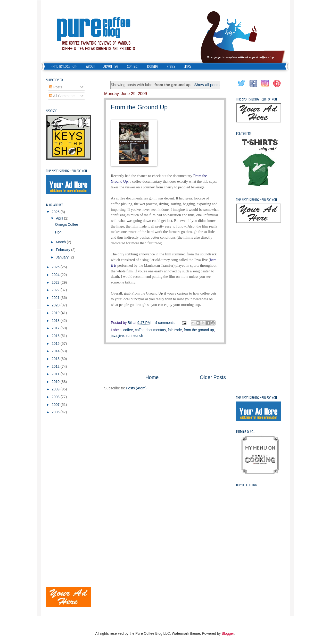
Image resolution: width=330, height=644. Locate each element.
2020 (56, 305)
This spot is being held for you (67, 171)
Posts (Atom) (136, 388)
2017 (56, 328)
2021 (56, 298)
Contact (133, 66)
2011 (56, 374)
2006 (56, 412)
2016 (56, 336)
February (64, 250)
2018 (56, 321)
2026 (56, 212)
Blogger (228, 634)
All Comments (62, 96)
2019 (56, 313)
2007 (56, 405)
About (90, 66)
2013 (56, 359)
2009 (56, 389)
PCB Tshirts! (244, 134)
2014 (56, 351)
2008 (56, 397)
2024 (56, 275)
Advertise (111, 66)
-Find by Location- (64, 66)
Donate (153, 66)
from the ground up (199, 330)
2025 (56, 267)
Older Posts (213, 377)
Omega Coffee (66, 225)
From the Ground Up (139, 107)
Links (187, 66)
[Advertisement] (165, 359)
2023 (56, 283)
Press (171, 66)
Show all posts (207, 85)
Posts (56, 87)
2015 (56, 344)
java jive (117, 336)
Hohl (59, 232)
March (61, 242)
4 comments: (166, 323)
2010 (56, 382)
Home (152, 377)
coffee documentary (150, 330)
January (63, 257)
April (60, 218)
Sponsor (51, 111)
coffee (128, 330)
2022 (56, 290)
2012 (56, 367)
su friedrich (134, 336)
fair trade (175, 330)
